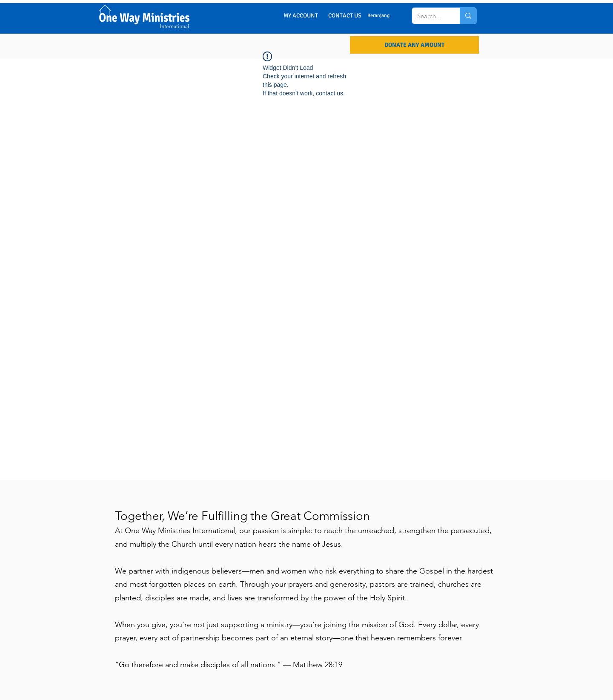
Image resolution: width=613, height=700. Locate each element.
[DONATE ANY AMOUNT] (414, 45)
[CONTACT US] (345, 16)
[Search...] (429, 16)
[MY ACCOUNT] (301, 16)
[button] (384, 15)
